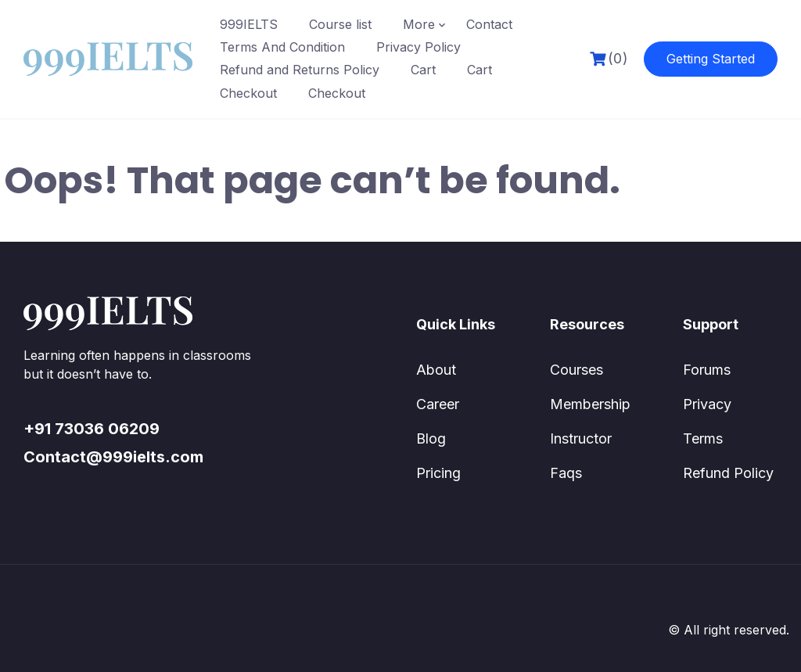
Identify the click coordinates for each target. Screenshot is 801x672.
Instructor (581, 438)
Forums (707, 370)
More (419, 24)
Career (438, 404)
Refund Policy (728, 473)
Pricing (438, 473)
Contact (489, 24)
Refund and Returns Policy (300, 70)
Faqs (566, 473)
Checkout (248, 93)
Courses (577, 370)
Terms (703, 438)
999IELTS (249, 24)
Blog (431, 438)
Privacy (707, 404)
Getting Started (711, 59)
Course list (340, 24)
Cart (423, 70)
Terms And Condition (282, 47)
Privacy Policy (418, 47)
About (436, 370)
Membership (590, 404)
